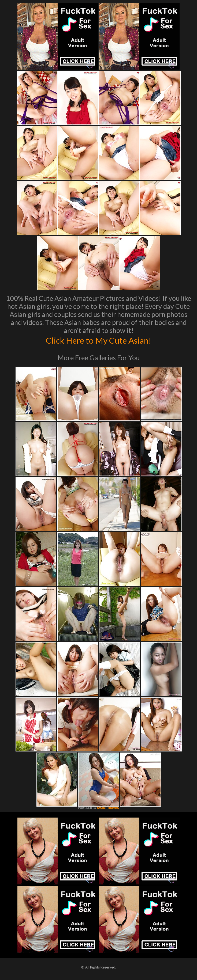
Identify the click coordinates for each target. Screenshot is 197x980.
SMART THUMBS (108, 808)
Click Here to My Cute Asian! (98, 340)
